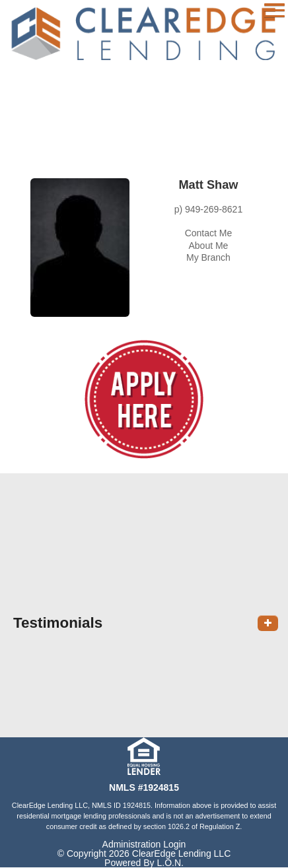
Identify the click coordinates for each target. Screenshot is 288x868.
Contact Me (209, 233)
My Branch (208, 257)
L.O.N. (170, 863)
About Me (208, 246)
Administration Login (144, 844)
